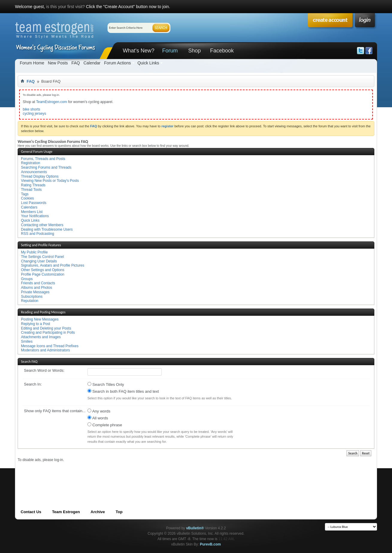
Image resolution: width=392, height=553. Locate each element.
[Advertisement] (127, 476)
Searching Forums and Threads (46, 167)
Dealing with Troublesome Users (47, 229)
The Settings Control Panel (42, 257)
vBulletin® (195, 528)
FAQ (76, 63)
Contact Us (31, 512)
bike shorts (31, 109)
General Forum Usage (37, 152)
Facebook (222, 51)
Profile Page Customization (43, 274)
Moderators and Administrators (45, 350)
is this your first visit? (65, 7)
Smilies (27, 342)
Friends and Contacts (38, 283)
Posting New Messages (40, 319)
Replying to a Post (35, 324)
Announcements (34, 172)
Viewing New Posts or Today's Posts (50, 181)
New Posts (58, 63)
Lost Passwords (34, 203)
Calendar (92, 63)
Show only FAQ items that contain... (55, 411)
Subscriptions (32, 297)
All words (98, 418)
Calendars (29, 207)
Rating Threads (33, 185)
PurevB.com (211, 544)
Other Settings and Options (43, 270)
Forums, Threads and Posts (43, 159)
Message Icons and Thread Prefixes (50, 346)
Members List (32, 212)
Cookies (27, 198)
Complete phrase (105, 425)
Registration (31, 163)
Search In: (33, 384)
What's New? (139, 51)
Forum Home (32, 63)
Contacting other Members (42, 225)
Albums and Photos (37, 288)
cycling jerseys (34, 114)
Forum (170, 51)
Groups (27, 279)
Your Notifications (35, 216)
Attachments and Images (41, 337)
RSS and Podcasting (38, 234)
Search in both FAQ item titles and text (123, 391)
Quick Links (148, 63)
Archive (98, 512)
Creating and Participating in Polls (48, 333)
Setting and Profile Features (41, 245)
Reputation (30, 301)
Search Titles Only (106, 384)
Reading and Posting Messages (43, 312)
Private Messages (35, 292)
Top (119, 512)
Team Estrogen (66, 512)
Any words (99, 411)
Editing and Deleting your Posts (46, 328)
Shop (194, 51)
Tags (25, 194)
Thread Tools (31, 190)
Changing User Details (39, 261)
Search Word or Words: (44, 370)
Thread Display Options (40, 176)
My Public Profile (34, 252)
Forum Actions (117, 63)
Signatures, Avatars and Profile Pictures (53, 265)
